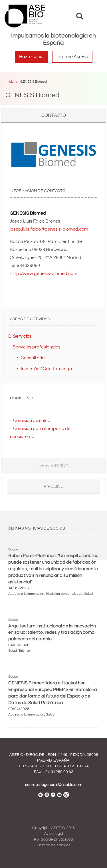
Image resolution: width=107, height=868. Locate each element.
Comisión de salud (32, 421)
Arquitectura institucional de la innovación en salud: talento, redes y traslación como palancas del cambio (52, 633)
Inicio (10, 82)
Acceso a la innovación (26, 594)
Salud (88, 594)
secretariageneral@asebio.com (54, 785)
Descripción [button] (54, 465)
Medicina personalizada (64, 594)
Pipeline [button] (53, 486)
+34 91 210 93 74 (74, 766)
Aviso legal (53, 834)
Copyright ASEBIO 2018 (53, 828)
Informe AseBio (72, 57)
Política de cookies (53, 845)
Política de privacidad (53, 839)
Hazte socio (31, 57)
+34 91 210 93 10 (41, 766)
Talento (24, 651)
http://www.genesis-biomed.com (44, 274)
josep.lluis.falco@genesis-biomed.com (49, 229)
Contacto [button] (54, 115)
